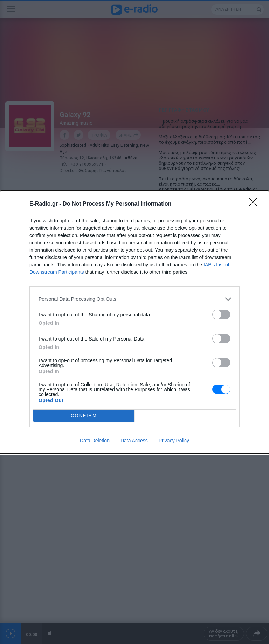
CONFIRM (84, 416)
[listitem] (134, 299)
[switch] (221, 314)
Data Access (134, 441)
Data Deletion (95, 441)
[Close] (255, 204)
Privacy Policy (174, 441)
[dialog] (134, 322)
